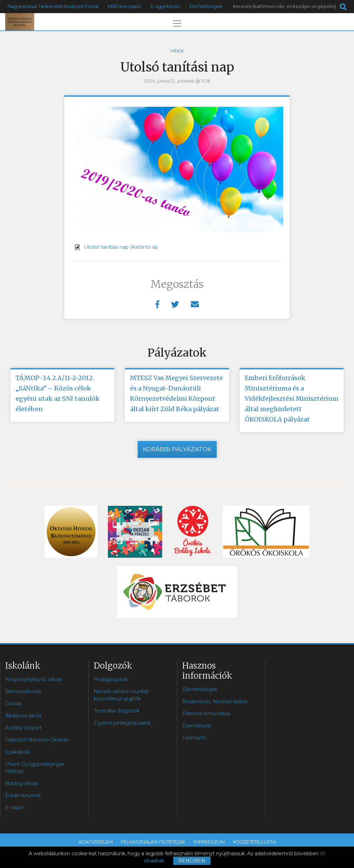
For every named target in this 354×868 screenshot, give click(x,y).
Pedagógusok (111, 679)
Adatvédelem (96, 842)
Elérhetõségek (200, 689)
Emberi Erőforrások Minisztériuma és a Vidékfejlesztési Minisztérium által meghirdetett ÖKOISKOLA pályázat (292, 399)
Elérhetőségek (206, 6)
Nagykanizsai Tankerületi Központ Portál (53, 6)
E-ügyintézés (165, 6)
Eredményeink (23, 795)
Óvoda (13, 704)
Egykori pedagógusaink (122, 723)
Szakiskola (17, 752)
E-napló (14, 808)
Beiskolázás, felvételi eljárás (215, 701)
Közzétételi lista (254, 842)
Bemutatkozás (23, 691)
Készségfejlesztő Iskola (33, 679)
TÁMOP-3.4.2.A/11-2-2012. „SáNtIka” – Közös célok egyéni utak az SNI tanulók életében (58, 393)
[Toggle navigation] (177, 23)
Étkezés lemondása (206, 714)
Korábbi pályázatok (177, 449)
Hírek (177, 51)
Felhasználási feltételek (153, 842)
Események (197, 726)
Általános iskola (23, 716)
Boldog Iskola (22, 783)
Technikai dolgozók (117, 711)
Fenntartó (194, 738)
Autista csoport (24, 728)
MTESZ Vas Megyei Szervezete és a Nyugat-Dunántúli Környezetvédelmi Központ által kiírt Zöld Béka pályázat (176, 393)
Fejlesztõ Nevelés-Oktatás (37, 740)
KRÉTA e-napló (124, 6)
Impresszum (209, 842)
